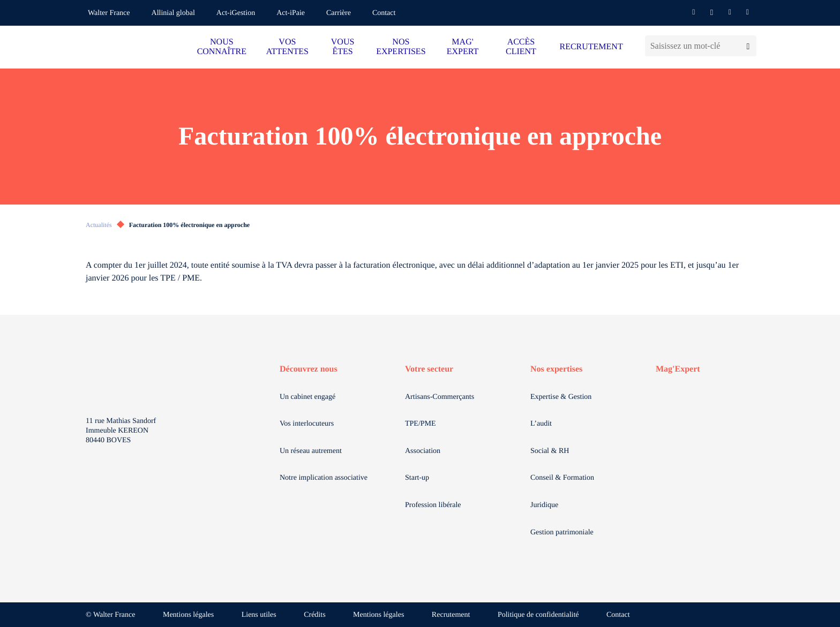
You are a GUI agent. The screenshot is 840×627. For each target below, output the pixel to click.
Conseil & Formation (562, 478)
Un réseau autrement (311, 451)
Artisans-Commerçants (440, 397)
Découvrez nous (309, 369)
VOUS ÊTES (343, 47)
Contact (384, 13)
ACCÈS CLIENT (521, 47)
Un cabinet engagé (307, 397)
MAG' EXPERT (463, 47)
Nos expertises (556, 369)
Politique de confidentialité (538, 615)
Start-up (417, 478)
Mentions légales (188, 615)
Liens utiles (259, 615)
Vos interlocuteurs (307, 424)
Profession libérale (433, 505)
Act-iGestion (236, 13)
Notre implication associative (324, 478)
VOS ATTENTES (287, 47)
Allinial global (173, 13)
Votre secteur (429, 369)
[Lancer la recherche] (748, 46)
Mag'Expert (678, 369)
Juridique (544, 505)
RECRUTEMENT (591, 47)
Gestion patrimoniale (562, 532)
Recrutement (451, 615)
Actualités (99, 225)
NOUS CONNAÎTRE (222, 47)
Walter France (109, 13)
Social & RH (550, 451)
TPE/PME (421, 424)
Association (423, 451)
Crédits (314, 615)
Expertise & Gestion (561, 397)
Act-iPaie (291, 13)
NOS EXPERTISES (401, 47)
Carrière (339, 13)
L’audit (541, 424)
